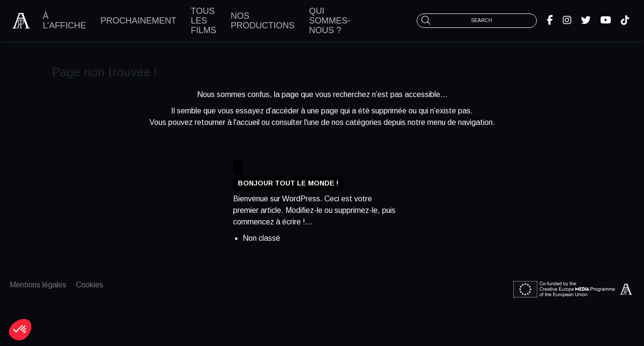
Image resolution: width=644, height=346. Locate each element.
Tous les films (204, 21)
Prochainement (138, 21)
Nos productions (263, 21)
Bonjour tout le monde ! (288, 183)
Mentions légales (38, 285)
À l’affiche (64, 21)
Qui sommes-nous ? (330, 21)
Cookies (90, 285)
